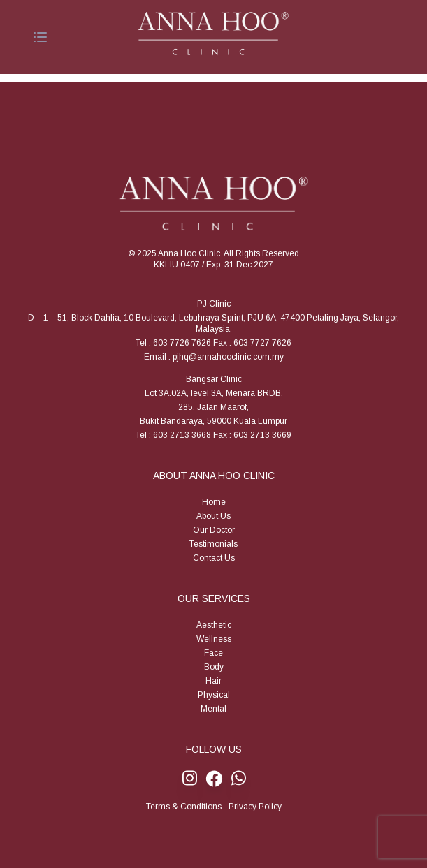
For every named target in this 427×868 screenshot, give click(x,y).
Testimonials (213, 544)
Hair (213, 681)
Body (214, 667)
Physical (214, 695)
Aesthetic (214, 625)
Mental (213, 709)
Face (213, 653)
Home (214, 502)
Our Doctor (214, 530)
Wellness (214, 639)
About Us (213, 516)
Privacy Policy (255, 807)
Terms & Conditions (184, 807)
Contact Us (214, 558)
